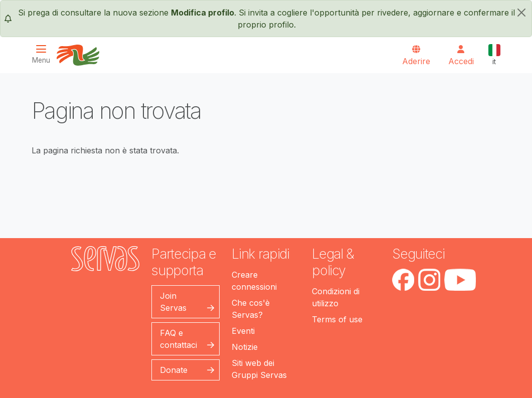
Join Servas (173, 302)
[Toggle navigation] (44, 54)
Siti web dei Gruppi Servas (259, 369)
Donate (174, 370)
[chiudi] (521, 13)
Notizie (245, 347)
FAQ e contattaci (179, 339)
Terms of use (337, 319)
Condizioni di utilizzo (336, 297)
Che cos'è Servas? (251, 309)
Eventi (243, 331)
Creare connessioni (254, 281)
